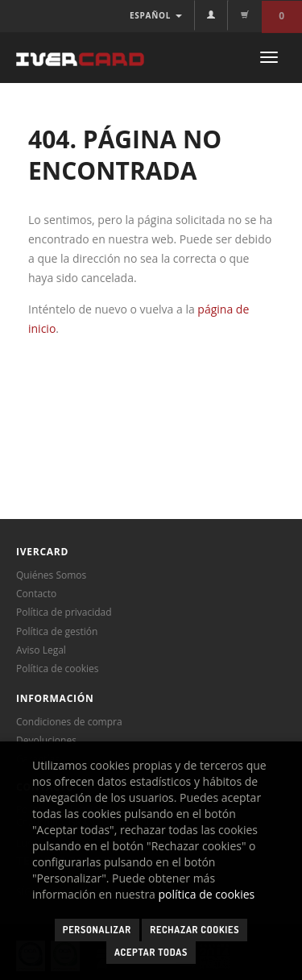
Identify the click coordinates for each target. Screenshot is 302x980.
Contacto (36, 594)
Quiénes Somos (51, 575)
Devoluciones (46, 740)
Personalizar (97, 930)
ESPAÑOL (156, 15)
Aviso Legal (41, 650)
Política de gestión (57, 631)
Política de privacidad (64, 612)
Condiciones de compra (69, 722)
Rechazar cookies (194, 930)
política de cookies (207, 894)
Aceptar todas (151, 952)
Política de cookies (58, 669)
